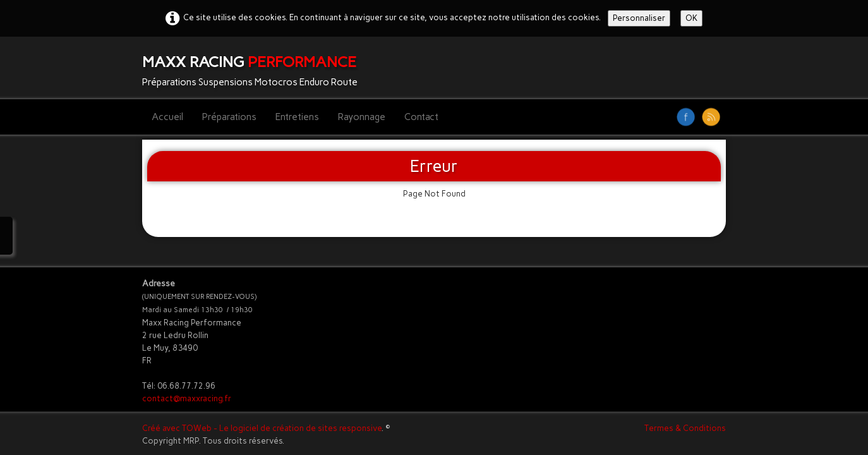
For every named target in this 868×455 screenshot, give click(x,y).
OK (691, 18)
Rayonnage (362, 117)
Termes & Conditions (685, 428)
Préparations (229, 117)
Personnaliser (639, 18)
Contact (421, 117)
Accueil (167, 117)
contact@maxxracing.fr (187, 398)
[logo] (255, 68)
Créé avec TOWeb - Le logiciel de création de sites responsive (262, 428)
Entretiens (297, 117)
